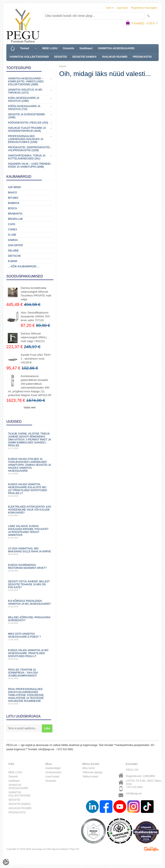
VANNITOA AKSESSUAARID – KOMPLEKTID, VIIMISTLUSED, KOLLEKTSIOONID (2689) (26, 82)
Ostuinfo (69, 48)
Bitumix (13, 198)
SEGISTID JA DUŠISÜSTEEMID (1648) (27, 116)
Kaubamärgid (53, 768)
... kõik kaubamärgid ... (24, 266)
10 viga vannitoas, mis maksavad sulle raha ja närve (30, 551)
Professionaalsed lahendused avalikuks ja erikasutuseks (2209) (26, 139)
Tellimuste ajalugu (92, 772)
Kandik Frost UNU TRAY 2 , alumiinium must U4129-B (36, 359)
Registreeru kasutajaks (144, 8)
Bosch (13, 208)
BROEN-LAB (15, 219)
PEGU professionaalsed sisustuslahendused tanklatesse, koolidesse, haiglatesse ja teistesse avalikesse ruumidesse (30, 696)
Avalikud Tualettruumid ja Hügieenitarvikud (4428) (27, 129)
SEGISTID (61, 57)
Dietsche (14, 256)
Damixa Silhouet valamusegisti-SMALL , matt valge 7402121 (35, 337)
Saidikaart (86, 48)
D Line (12, 235)
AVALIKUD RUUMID (115, 57)
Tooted (25, 48)
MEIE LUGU (50, 48)
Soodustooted (53, 772)
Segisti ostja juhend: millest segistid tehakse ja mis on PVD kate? (30, 586)
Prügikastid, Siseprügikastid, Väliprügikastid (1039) (29, 149)
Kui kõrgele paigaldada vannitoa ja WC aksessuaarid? (30, 604)
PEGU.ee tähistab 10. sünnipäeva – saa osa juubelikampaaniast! (30, 674)
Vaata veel (30, 408)
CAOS (12, 224)
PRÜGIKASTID (142, 57)
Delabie (13, 251)
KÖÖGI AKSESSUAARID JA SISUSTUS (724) (24, 108)
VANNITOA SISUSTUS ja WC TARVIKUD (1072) (25, 91)
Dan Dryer (15, 245)
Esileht (63, 66)
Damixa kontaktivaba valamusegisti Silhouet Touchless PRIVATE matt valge (36, 294)
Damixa (13, 240)
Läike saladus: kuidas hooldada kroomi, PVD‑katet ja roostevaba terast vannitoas (30, 532)
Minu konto (89, 768)
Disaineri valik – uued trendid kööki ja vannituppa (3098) (29, 165)
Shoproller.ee (151, 849)
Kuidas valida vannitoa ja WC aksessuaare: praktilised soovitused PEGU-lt (30, 654)
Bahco (13, 193)
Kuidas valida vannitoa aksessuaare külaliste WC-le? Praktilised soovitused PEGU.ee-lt (30, 490)
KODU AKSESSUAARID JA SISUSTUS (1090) (24, 99)
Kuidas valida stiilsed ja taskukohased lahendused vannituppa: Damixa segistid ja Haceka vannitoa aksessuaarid (30, 466)
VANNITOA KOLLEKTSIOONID (29, 57)
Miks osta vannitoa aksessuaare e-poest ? (30, 636)
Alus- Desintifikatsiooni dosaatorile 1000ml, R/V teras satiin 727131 (35, 316)
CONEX (13, 230)
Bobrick (14, 203)
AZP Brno (14, 187)
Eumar (13, 261)
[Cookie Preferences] (6, 862)
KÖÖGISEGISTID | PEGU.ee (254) (28, 123)
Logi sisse (122, 8)
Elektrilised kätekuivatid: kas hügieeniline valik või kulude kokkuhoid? (30, 511)
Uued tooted (52, 777)
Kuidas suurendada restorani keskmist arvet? (30, 568)
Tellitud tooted (90, 777)
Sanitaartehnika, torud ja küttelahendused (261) (27, 157)
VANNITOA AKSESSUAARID (116, 48)
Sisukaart (51, 781)
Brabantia (15, 214)
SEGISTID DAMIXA (85, 57)
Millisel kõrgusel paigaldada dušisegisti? (30, 620)
